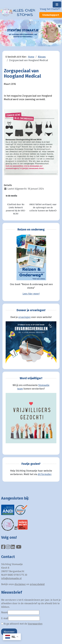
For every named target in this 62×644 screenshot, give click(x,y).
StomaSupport (51, 15)
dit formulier (44, 474)
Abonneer (9, 632)
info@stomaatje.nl (11, 578)
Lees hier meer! (31, 294)
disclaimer (20, 584)
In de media (11, 196)
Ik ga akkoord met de (22, 624)
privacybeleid (37, 584)
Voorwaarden (35, 624)
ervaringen (24, 317)
